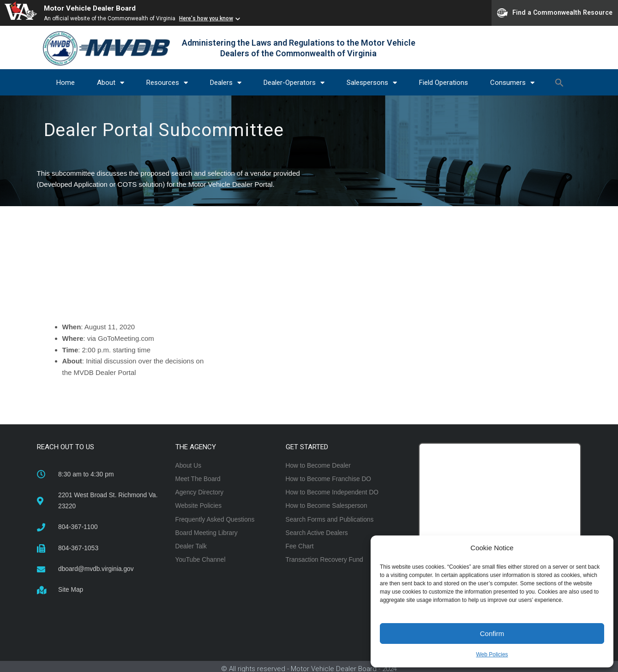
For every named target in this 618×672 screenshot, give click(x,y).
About (111, 83)
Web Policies (492, 654)
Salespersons (372, 83)
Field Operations (444, 83)
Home (66, 83)
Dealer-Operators (294, 83)
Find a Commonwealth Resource (555, 13)
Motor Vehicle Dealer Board (93, 8)
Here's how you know (206, 18)
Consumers (512, 83)
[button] (559, 83)
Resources (167, 83)
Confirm (492, 633)
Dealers (226, 83)
